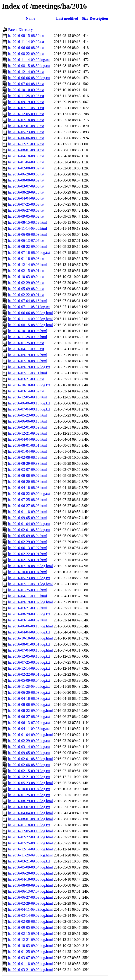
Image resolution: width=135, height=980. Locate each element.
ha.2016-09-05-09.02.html (28, 518)
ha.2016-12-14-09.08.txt (26, 72)
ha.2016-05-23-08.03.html (28, 415)
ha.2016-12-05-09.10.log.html (31, 831)
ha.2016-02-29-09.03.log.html (31, 903)
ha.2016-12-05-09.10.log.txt (29, 656)
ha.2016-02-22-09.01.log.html (31, 837)
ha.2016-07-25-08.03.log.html (31, 843)
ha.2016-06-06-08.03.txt (26, 48)
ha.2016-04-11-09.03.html (28, 596)
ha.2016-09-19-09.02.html (28, 355)
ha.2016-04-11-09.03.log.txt (29, 729)
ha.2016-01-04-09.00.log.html (31, 735)
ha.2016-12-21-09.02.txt (26, 144)
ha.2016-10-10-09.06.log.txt (29, 385)
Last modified (67, 18)
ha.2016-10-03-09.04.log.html (31, 946)
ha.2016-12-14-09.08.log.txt (29, 668)
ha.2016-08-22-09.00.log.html (31, 711)
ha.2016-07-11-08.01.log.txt (29, 307)
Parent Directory (20, 30)
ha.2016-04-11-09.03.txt (26, 349)
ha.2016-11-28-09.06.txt (26, 96)
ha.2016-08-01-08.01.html (28, 445)
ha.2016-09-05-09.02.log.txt (29, 753)
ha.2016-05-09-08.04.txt (26, 289)
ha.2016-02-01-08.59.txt (26, 126)
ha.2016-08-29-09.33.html (28, 463)
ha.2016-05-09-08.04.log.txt (29, 680)
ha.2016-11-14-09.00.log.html (30, 319)
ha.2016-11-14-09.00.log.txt (29, 60)
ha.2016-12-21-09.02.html (28, 433)
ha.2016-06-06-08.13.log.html (31, 626)
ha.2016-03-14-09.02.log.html (31, 915)
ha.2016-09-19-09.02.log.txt (29, 367)
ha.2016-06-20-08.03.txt (26, 174)
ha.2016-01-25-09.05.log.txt (29, 795)
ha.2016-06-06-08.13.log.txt (29, 403)
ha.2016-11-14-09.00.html (28, 228)
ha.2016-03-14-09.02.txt (26, 391)
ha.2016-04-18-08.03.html (28, 488)
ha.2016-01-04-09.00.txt (26, 162)
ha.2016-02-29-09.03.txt (26, 283)
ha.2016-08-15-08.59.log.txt (29, 66)
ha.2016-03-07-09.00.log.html (31, 958)
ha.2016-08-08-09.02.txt (26, 180)
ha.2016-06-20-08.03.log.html (31, 873)
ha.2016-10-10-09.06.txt (26, 90)
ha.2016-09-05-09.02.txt (26, 216)
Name (30, 18)
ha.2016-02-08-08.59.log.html (31, 921)
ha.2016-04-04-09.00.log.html (31, 813)
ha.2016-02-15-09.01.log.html (31, 934)
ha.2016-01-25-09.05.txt (26, 343)
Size (85, 18)
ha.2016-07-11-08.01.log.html (30, 584)
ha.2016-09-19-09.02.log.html (31, 602)
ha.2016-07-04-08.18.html (28, 301)
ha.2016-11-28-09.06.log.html (30, 855)
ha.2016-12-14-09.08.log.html (31, 849)
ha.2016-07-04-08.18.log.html (31, 650)
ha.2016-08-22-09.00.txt (26, 54)
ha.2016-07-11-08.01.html (28, 373)
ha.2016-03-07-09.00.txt (26, 186)
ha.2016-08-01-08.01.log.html (31, 819)
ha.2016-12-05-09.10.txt (26, 114)
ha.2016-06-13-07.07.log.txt (29, 723)
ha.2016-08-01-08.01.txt (26, 150)
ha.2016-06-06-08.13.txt (26, 138)
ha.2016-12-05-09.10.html (28, 397)
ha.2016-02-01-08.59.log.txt (29, 530)
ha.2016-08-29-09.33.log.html (31, 801)
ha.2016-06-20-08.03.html (28, 482)
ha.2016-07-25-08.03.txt (26, 204)
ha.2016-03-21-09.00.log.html (31, 970)
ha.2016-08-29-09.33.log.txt (29, 614)
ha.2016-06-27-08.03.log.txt (29, 717)
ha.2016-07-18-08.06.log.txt (29, 253)
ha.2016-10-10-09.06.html (28, 331)
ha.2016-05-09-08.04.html (28, 536)
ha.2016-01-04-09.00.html (28, 451)
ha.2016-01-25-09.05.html (28, 590)
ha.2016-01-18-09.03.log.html (31, 964)
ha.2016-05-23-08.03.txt (26, 132)
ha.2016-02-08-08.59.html (28, 457)
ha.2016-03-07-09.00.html (28, 469)
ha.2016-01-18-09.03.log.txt (29, 825)
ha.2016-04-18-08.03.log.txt (29, 698)
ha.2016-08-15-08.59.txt (26, 36)
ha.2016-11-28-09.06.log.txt (29, 686)
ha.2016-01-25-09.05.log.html (31, 952)
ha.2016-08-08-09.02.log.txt (29, 705)
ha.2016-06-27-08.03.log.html (31, 897)
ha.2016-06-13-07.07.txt (26, 240)
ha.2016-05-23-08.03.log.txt (29, 578)
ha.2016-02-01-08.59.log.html (31, 759)
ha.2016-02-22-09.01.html (28, 554)
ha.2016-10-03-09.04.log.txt (29, 789)
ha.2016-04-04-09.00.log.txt (29, 632)
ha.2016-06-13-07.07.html (28, 548)
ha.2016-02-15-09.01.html (28, 560)
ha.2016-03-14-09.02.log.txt (29, 747)
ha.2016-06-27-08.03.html (28, 506)
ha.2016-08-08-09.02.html (28, 476)
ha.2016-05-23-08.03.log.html (31, 783)
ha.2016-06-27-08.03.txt (26, 210)
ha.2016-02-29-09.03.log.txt (29, 741)
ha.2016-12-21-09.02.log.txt (29, 777)
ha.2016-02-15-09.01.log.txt (29, 771)
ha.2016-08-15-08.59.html (28, 222)
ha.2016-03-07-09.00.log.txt (29, 807)
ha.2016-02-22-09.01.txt (26, 295)
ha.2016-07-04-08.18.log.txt (29, 409)
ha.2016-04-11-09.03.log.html (30, 909)
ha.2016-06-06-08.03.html (28, 234)
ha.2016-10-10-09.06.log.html (31, 638)
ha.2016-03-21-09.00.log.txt (29, 861)
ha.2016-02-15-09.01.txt (26, 271)
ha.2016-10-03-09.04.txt (26, 277)
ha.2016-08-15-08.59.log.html (31, 325)
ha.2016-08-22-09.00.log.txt (29, 494)
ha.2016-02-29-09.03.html (28, 542)
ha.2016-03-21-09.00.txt (26, 379)
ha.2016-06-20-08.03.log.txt (29, 692)
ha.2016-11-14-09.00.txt (26, 42)
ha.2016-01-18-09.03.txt (26, 259)
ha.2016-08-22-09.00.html (28, 247)
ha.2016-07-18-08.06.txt (26, 120)
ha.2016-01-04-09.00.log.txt (29, 524)
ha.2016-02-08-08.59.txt (26, 168)
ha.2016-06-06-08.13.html (28, 421)
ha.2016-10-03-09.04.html (28, 572)
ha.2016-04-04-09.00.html (28, 439)
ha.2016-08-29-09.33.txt (26, 192)
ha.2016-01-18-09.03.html (28, 512)
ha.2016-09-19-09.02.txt (26, 102)
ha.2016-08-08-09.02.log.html (31, 885)
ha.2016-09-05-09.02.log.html (31, 927)
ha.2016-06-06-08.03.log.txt (29, 78)
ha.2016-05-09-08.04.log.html (31, 867)
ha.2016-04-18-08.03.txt (26, 156)
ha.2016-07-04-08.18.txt (26, 84)
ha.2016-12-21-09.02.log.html (31, 940)
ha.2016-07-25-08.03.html (28, 500)
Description (99, 18)
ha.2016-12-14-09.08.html (28, 265)
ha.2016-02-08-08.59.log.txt (29, 765)
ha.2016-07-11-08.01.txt (26, 108)
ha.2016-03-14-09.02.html (28, 620)
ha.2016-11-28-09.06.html (28, 337)
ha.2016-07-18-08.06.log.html (31, 566)
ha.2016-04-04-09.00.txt (26, 198)
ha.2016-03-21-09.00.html (28, 608)
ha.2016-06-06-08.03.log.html (31, 313)
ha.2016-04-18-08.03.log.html (31, 879)
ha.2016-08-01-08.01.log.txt (29, 644)
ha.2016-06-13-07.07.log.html (31, 891)
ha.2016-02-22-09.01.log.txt (29, 674)
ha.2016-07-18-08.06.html (28, 361)
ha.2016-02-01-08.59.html (28, 427)
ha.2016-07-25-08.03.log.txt (29, 662)
